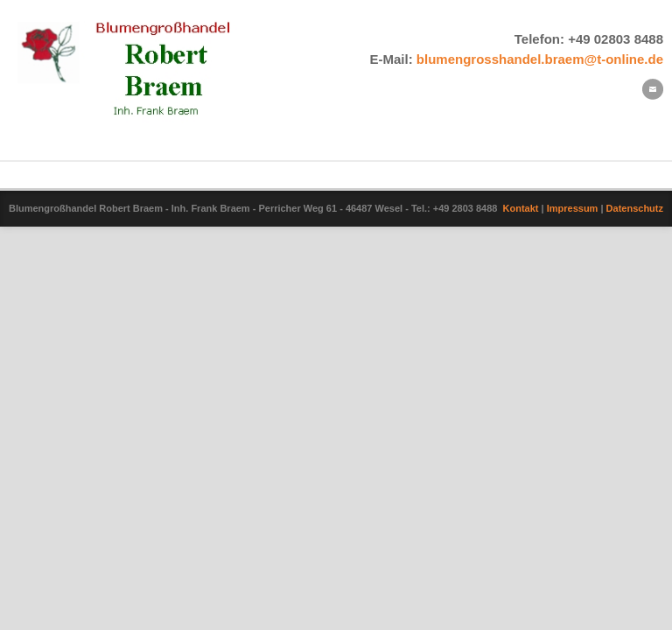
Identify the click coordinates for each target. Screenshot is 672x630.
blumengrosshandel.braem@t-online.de (540, 59)
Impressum (573, 208)
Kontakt (521, 208)
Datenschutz (635, 208)
